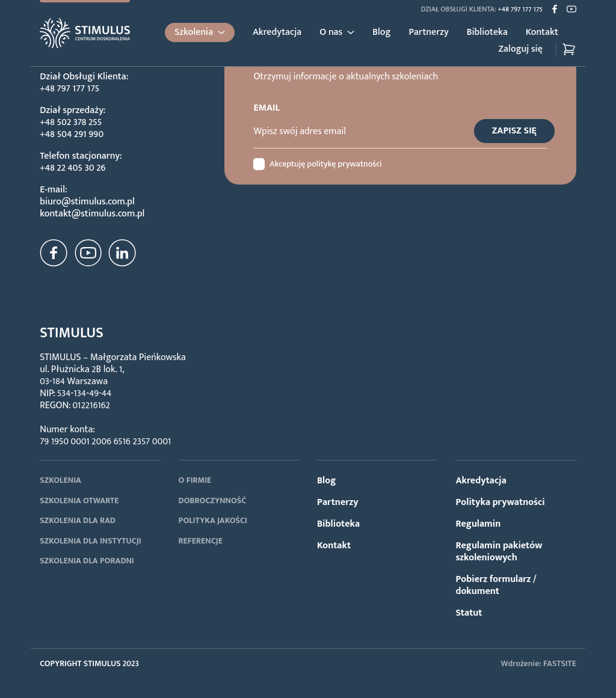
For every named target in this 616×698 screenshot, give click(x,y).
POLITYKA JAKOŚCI (213, 520)
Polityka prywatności (500, 502)
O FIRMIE (195, 480)
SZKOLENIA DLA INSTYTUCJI (90, 541)
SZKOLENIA (60, 480)
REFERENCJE (201, 541)
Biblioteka (487, 32)
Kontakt (542, 32)
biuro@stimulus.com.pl (87, 202)
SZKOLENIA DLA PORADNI (87, 561)
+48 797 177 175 (520, 9)
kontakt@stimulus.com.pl (92, 214)
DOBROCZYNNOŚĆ (213, 501)
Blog (381, 32)
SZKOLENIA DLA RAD (78, 520)
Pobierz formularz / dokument (496, 585)
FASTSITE (560, 663)
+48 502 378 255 (71, 122)
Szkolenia (194, 32)
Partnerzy (428, 32)
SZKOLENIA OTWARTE (79, 501)
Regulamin (478, 524)
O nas (331, 32)
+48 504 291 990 (72, 134)
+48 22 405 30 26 (72, 168)
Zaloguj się (521, 49)
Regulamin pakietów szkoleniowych (499, 552)
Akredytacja (277, 32)
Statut (469, 613)
